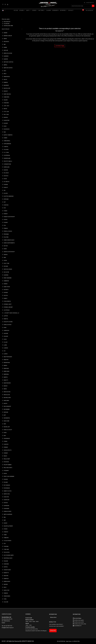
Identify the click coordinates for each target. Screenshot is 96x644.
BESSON (6, 117)
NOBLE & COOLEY (8, 430)
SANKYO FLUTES (8, 491)
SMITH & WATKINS (8, 514)
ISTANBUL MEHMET (8, 307)
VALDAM (6, 561)
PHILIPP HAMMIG (8, 465)
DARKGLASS (7, 167)
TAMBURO (6, 538)
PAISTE (5, 456)
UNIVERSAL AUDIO (8, 558)
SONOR (6, 523)
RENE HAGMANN (8, 278)
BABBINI (6, 82)
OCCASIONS (7, 24)
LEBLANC (6, 336)
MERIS (5, 389)
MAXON (6, 386)
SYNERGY (6, 532)
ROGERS (6, 479)
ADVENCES (6, 42)
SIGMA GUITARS (8, 511)
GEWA (5, 249)
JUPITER (6, 316)
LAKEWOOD (7, 330)
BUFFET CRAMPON (8, 135)
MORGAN (6, 412)
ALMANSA (6, 56)
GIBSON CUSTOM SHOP (9, 252)
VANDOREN (7, 97)
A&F (5, 44)
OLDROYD (6, 444)
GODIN (5, 260)
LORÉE (5, 345)
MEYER (5, 109)
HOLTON (6, 295)
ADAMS (6, 33)
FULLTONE (6, 237)
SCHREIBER (7, 509)
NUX (5, 436)
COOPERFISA (7, 155)
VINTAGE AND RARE (8, 26)
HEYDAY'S (6, 290)
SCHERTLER (7, 500)
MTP (5, 415)
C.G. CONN (6, 152)
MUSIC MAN (7, 421)
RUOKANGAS (7, 488)
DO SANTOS (7, 182)
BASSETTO (6, 573)
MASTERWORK (7, 383)
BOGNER (6, 123)
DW (5, 190)
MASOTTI (6, 380)
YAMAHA (6, 593)
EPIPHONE (6, 199)
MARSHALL (6, 374)
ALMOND (6, 59)
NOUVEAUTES (7, 22)
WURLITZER (7, 590)
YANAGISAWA (7, 596)
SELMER (6, 100)
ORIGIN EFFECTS (8, 450)
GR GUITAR (6, 272)
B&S (5, 132)
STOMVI (6, 529)
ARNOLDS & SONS (8, 53)
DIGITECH (6, 176)
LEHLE (5, 339)
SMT (5, 520)
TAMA (5, 535)
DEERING (6, 170)
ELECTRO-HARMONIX (9, 196)
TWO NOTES (7, 552)
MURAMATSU (7, 418)
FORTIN (6, 220)
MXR (5, 424)
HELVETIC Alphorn (8, 161)
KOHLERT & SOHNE (8, 322)
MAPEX (6, 366)
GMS (5, 258)
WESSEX (6, 584)
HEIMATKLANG (7, 158)
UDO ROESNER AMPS (9, 555)
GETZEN (6, 246)
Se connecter (89, 10)
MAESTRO (6, 360)
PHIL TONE (6, 115)
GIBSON (6, 255)
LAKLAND (6, 333)
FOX (5, 225)
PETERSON (6, 462)
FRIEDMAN (6, 234)
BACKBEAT (6, 85)
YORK (5, 599)
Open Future (69, 641)
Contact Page (60, 46)
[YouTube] (8, 4)
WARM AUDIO (7, 581)
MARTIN (6, 377)
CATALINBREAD (7, 144)
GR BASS (6, 266)
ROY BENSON (7, 485)
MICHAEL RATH (7, 398)
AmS (5, 71)
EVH (5, 208)
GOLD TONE (7, 263)
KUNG (5, 328)
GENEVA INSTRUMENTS (9, 243)
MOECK (6, 403)
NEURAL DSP (7, 427)
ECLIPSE (6, 193)
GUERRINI (6, 275)
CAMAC (6, 138)
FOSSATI (6, 223)
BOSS (5, 126)
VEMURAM (6, 564)
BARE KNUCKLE (7, 94)
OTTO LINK (6, 112)
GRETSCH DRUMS (8, 269)
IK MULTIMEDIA (7, 301)
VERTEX (6, 567)
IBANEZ (6, 298)
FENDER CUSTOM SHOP (9, 217)
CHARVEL (6, 147)
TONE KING (6, 549)
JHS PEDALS (7, 310)
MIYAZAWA (6, 401)
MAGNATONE (7, 363)
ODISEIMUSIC (7, 438)
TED (5, 544)
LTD (5, 351)
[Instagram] (5, 4)
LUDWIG (6, 354)
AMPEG (6, 65)
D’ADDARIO (6, 103)
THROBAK (6, 546)
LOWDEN (6, 348)
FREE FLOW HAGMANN (9, 476)
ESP (5, 202)
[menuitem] (16, 10)
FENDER (6, 214)
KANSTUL (6, 319)
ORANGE (6, 447)
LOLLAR (6, 342)
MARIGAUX (6, 368)
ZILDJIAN (6, 602)
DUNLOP (6, 187)
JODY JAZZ (7, 106)
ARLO (5, 74)
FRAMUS (6, 228)
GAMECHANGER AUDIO (9, 240)
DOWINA (6, 185)
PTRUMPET (6, 471)
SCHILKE (6, 503)
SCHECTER (6, 497)
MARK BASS (7, 371)
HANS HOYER (7, 287)
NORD (5, 433)
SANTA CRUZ (7, 494)
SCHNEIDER (7, 506)
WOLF (5, 587)
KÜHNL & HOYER (8, 325)
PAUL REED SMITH (8, 468)
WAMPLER (6, 579)
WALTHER (6, 576)
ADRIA (5, 39)
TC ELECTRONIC (8, 541)
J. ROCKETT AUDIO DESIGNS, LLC (12, 313)
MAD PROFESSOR (8, 357)
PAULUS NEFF (7, 459)
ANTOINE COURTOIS (9, 62)
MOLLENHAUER (7, 406)
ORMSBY (6, 453)
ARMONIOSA (7, 77)
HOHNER (6, 293)
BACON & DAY (7, 88)
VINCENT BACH (7, 570)
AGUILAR (6, 50)
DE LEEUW (6, 173)
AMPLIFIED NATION (8, 68)
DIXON (5, 179)
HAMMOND (6, 281)
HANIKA (6, 284)
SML (5, 517)
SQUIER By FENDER (8, 526)
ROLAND (6, 482)
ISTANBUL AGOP (8, 304)
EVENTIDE (6, 205)
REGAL (5, 473)
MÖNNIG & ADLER (8, 36)
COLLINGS (6, 150)
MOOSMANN (7, 409)
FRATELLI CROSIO (8, 231)
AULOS (5, 79)
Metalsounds (7, 395)
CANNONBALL (7, 141)
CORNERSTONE (7, 164)
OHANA (6, 441)
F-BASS (6, 211)
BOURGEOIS (7, 129)
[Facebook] (3, 4)
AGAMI (5, 47)
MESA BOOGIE (7, 392)
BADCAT (6, 91)
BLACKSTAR (7, 120)
